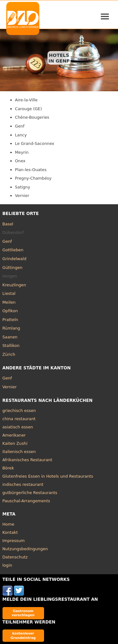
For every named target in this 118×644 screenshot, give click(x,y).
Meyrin (22, 152)
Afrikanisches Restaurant (28, 460)
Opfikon (10, 311)
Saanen (10, 337)
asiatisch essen (18, 427)
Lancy (21, 135)
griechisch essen (19, 411)
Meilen (9, 302)
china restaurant (19, 419)
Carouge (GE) (29, 109)
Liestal (9, 293)
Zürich (9, 354)
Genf (20, 126)
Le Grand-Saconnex (35, 143)
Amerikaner (14, 435)
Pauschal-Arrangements (26, 501)
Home (8, 524)
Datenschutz (15, 557)
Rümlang (11, 328)
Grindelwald (14, 259)
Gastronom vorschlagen (23, 613)
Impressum (14, 541)
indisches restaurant (23, 484)
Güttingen (13, 268)
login (7, 565)
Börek (8, 468)
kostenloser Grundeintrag (23, 635)
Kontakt (10, 532)
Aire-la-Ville (26, 100)
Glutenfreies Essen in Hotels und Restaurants (48, 476)
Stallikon (11, 346)
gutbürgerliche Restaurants (30, 493)
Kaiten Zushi (15, 443)
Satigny (23, 187)
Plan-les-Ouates (31, 170)
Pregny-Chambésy (33, 178)
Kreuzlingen (14, 285)
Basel (8, 224)
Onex (20, 161)
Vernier (22, 196)
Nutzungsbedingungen (25, 549)
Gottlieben (13, 250)
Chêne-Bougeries (32, 117)
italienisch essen (19, 452)
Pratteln (10, 320)
